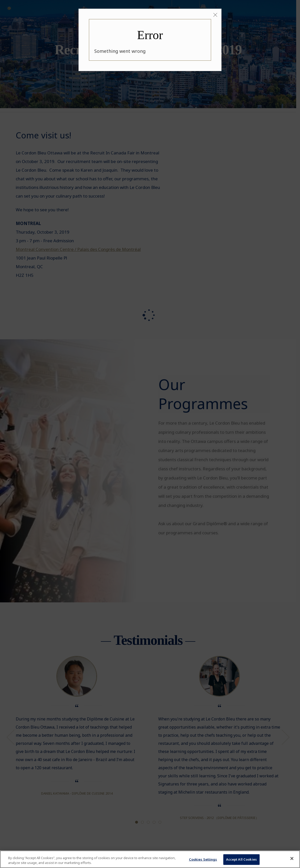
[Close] (215, 15)
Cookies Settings (203, 859)
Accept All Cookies (241, 859)
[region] (150, 859)
